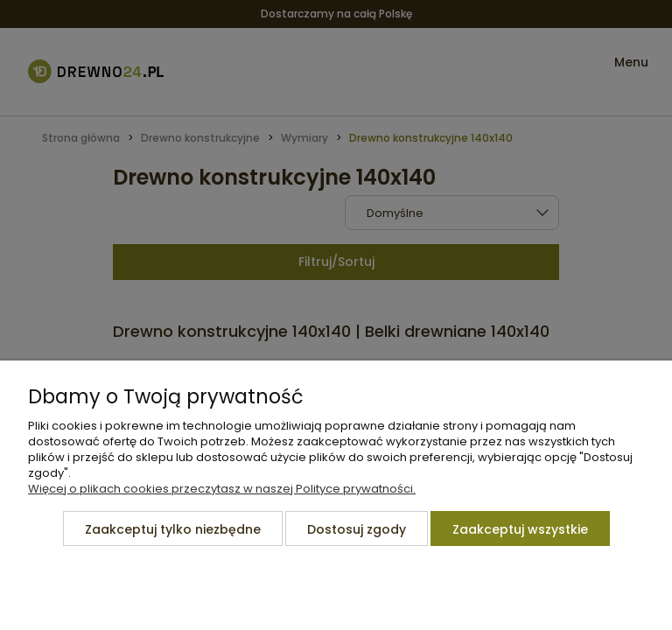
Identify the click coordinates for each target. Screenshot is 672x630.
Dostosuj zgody (357, 529)
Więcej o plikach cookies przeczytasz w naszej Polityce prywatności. (222, 489)
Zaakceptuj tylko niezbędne (173, 529)
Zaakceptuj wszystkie (520, 529)
